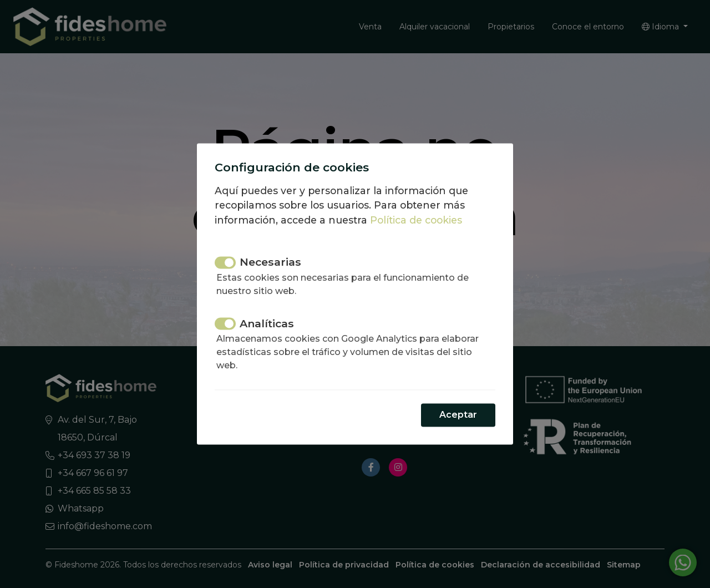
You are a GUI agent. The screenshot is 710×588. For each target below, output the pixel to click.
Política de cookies (416, 220)
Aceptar (458, 415)
